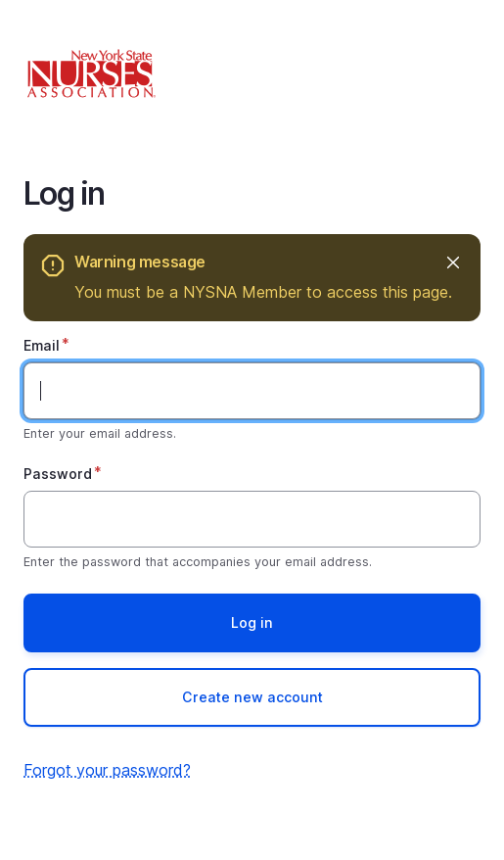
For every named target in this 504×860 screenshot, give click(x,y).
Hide (452, 262)
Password (58, 474)
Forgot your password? (107, 770)
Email (42, 345)
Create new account (252, 697)
